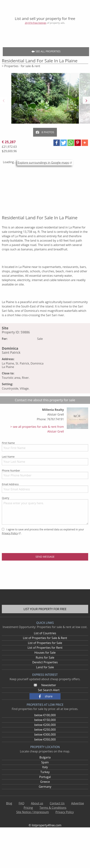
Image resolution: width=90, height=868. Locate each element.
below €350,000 (45, 739)
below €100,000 (45, 715)
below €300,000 (45, 734)
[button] (57, 143)
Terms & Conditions (53, 808)
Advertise (78, 803)
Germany (45, 787)
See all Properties (46, 51)
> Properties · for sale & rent (21, 66)
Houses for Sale (45, 653)
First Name (45, 446)
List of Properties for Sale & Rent (45, 638)
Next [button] (86, 100)
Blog (9, 803)
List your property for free (45, 609)
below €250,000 (45, 730)
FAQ (21, 803)
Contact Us (57, 803)
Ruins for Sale (45, 657)
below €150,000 (45, 720)
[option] (45, 100)
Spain (45, 762)
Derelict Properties (45, 662)
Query (45, 510)
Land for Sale (45, 667)
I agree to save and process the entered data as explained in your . (43, 531)
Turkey (45, 772)
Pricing (28, 808)
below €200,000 (45, 725)
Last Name (45, 460)
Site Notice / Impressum (33, 812)
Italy (45, 767)
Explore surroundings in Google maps (43, 163)
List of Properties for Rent (45, 648)
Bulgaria (45, 757)
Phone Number (45, 474)
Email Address (45, 488)
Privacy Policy (10, 533)
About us (37, 803)
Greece (45, 782)
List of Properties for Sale (45, 643)
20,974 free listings (36, 23)
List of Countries (45, 633)
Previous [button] (4, 100)
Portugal (45, 777)
